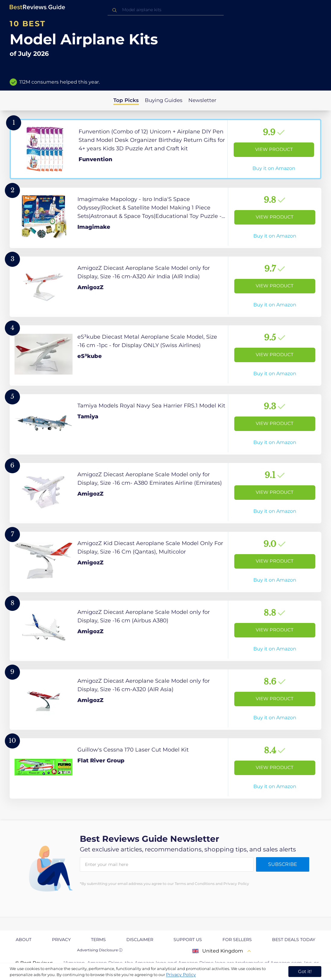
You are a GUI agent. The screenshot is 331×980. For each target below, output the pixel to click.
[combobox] (166, 10)
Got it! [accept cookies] (305, 971)
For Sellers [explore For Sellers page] (237, 940)
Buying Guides (164, 100)
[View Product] (165, 149)
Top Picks (126, 100)
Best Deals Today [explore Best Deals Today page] (294, 940)
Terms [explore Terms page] (98, 940)
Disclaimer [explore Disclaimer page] (140, 940)
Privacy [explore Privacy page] (61, 940)
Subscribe (283, 864)
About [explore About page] (24, 940)
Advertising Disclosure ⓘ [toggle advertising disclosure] (100, 950)
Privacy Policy (181, 975)
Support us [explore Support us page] (188, 940)
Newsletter (202, 100)
